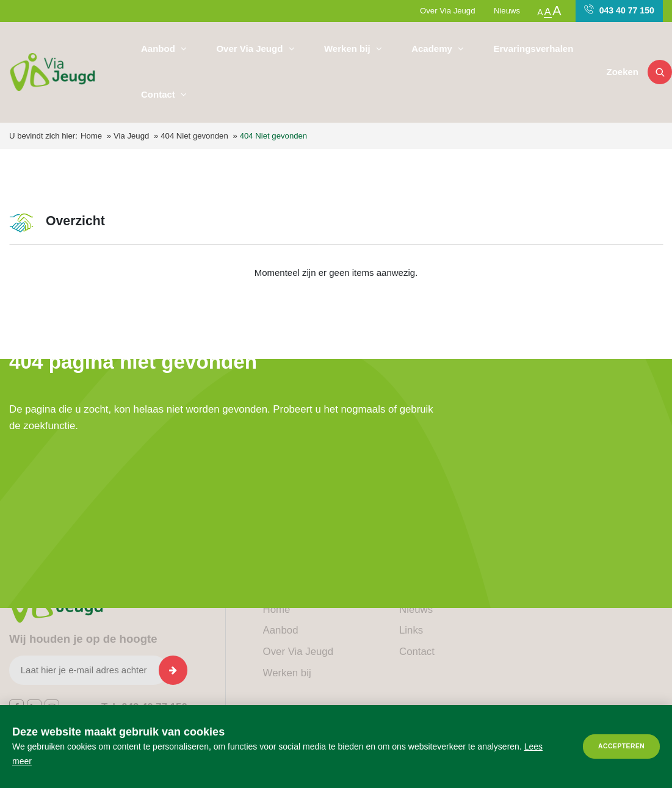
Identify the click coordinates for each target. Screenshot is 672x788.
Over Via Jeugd (447, 11)
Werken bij (349, 49)
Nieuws (507, 11)
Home (91, 136)
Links (411, 630)
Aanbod (159, 49)
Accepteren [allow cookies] (621, 746)
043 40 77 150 (619, 10)
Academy (433, 49)
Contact (159, 94)
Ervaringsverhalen (533, 49)
